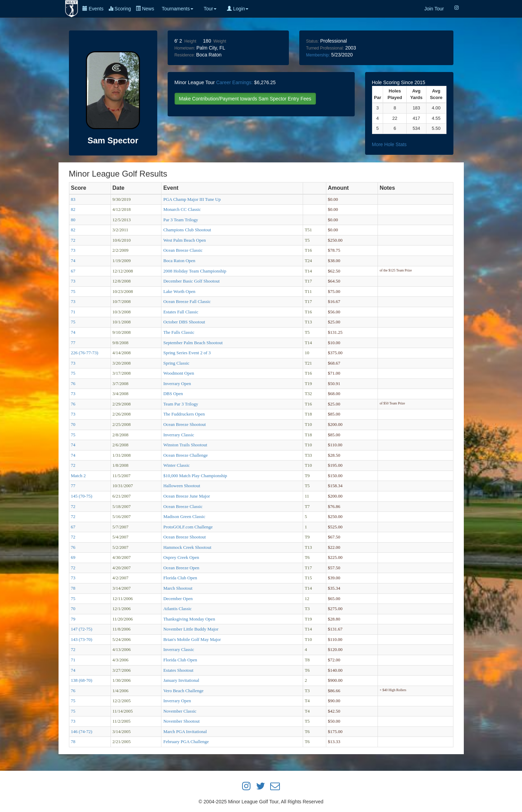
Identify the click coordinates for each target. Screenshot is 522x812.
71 (73, 312)
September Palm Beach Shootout (193, 343)
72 (73, 240)
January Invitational (181, 680)
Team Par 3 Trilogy (181, 404)
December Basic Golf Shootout (191, 281)
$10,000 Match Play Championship (195, 476)
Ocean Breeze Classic (183, 250)
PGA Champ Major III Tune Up (192, 199)
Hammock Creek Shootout (187, 547)
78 (73, 588)
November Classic (180, 711)
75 (73, 291)
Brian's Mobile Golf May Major (192, 639)
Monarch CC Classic (182, 209)
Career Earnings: (235, 82)
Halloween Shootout (182, 486)
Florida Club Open (180, 578)
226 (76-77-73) (85, 353)
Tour (210, 9)
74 (73, 261)
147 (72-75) (82, 629)
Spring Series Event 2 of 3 (187, 353)
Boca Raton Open (179, 261)
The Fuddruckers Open (184, 414)
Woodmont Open (179, 373)
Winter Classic (176, 465)
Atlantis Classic (177, 609)
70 (73, 424)
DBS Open (173, 394)
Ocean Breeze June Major (187, 496)
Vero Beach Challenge (183, 691)
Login (238, 9)
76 (73, 383)
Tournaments (178, 9)
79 (73, 619)
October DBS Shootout (184, 322)
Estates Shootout (178, 670)
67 (73, 271)
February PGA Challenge (186, 742)
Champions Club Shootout (187, 230)
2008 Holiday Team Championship (195, 271)
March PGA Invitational (185, 731)
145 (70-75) (82, 496)
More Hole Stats (389, 144)
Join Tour (434, 9)
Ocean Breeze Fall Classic (187, 301)
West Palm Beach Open (184, 240)
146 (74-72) (82, 731)
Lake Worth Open (179, 291)
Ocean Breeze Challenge (185, 455)
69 (73, 557)
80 (73, 220)
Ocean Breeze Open (181, 568)
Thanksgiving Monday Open (189, 619)
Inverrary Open (177, 383)
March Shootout (178, 588)
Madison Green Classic (184, 516)
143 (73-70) (82, 639)
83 (73, 199)
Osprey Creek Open (181, 557)
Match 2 (78, 476)
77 (73, 343)
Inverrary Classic (179, 435)
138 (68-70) (82, 680)
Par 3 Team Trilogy (180, 220)
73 (73, 250)
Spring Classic (176, 363)
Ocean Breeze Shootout (184, 424)
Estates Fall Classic (181, 312)
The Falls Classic (179, 332)
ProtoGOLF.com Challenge (188, 527)
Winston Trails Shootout (185, 445)
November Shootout (181, 721)
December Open (178, 599)
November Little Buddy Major (191, 629)
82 (73, 209)
